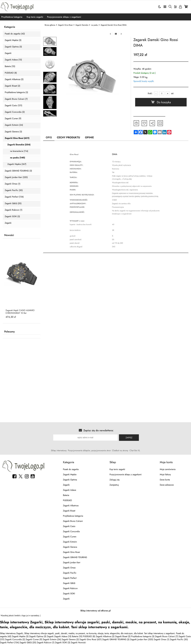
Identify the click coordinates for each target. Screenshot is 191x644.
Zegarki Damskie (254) (19, 145)
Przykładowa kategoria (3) (16, 92)
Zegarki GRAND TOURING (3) (18, 171)
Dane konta (165, 480)
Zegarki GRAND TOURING (75, 557)
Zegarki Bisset (69, 511)
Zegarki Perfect (70, 578)
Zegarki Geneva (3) (13, 132)
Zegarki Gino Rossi (65, 25)
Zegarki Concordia (71, 531)
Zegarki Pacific (70, 573)
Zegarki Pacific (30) (14, 190)
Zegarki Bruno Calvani (73, 521)
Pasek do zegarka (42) (15, 34)
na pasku (95, 25)
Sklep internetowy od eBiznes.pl (95, 611)
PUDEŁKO (67, 500)
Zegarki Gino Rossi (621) (17, 138)
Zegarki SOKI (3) (12, 217)
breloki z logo (20, 615)
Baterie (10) (10, 66)
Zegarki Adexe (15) (13, 60)
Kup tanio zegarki (35, 17)
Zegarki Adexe (70, 490)
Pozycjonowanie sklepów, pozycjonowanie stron (89, 450)
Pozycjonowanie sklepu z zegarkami (64, 17)
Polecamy (9, 332)
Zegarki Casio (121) (13, 106)
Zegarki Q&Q (69, 583)
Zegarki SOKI (69, 594)
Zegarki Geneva (70, 547)
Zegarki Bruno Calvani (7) (16, 99)
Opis (49, 137)
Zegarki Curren (70, 537)
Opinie (89, 137)
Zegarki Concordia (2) (15, 112)
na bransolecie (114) (19, 151)
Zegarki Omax (69, 568)
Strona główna (50, 25)
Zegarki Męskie (70, 474)
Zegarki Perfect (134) (14, 197)
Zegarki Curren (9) (13, 119)
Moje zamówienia (168, 469)
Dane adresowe (167, 485)
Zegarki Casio (69, 526)
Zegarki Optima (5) (13, 47)
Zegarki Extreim (70, 542)
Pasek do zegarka (71, 469)
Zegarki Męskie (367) (17, 164)
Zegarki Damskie (82, 25)
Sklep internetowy (59, 450)
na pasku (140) (18, 158)
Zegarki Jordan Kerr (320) (16, 177)
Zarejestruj (114, 485)
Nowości (9, 235)
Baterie (66, 495)
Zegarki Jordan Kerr (72, 562)
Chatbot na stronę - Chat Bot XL (126, 450)
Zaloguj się (114, 480)
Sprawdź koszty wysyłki (144, 81)
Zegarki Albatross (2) (14, 79)
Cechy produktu (68, 137)
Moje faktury (165, 474)
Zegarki (8, 53)
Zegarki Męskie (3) (13, 40)
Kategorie (10, 27)
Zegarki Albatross (71, 506)
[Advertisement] (95, 364)
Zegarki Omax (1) (13, 184)
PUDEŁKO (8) (11, 73)
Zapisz (129, 438)
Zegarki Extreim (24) (14, 125)
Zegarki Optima (70, 480)
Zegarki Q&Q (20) (13, 203)
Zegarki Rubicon (70, 588)
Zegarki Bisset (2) (12, 86)
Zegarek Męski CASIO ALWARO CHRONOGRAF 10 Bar (20, 312)
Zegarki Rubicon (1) (14, 210)
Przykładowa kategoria (12, 17)
